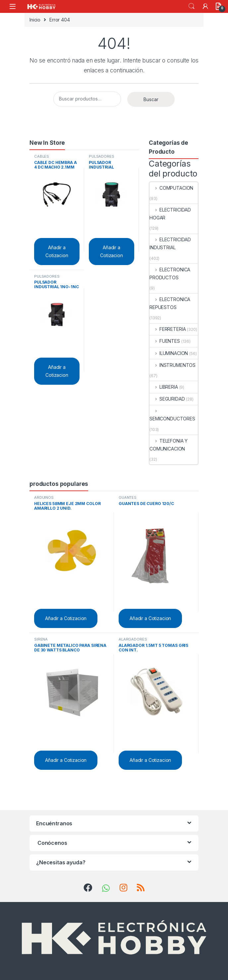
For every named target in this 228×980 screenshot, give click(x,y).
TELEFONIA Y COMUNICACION (169, 445)
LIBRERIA (164, 387)
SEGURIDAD (167, 399)
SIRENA (41, 639)
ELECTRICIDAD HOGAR (170, 214)
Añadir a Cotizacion (57, 251)
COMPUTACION (171, 188)
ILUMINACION (169, 353)
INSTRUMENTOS (172, 365)
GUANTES (128, 497)
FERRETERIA (168, 329)
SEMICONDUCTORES (172, 415)
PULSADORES (102, 156)
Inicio (35, 20)
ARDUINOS (44, 497)
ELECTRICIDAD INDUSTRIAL (170, 243)
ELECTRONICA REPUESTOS (170, 303)
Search (192, 6)
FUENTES (165, 341)
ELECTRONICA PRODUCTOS (170, 274)
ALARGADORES (133, 639)
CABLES (42, 156)
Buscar (151, 99)
